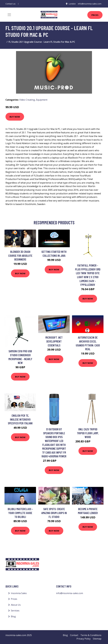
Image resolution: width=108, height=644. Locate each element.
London (72, 4)
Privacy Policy (84, 639)
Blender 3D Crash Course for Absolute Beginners (20, 255)
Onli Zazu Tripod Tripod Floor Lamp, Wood (88, 433)
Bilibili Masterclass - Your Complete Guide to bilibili (20, 513)
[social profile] (18, 4)
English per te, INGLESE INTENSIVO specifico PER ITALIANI (20, 419)
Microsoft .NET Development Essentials (54, 341)
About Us (16, 605)
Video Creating (27, 100)
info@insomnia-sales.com (90, 4)
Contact (74, 635)
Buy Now (15, 117)
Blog (13, 616)
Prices (95, 15)
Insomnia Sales (19, 593)
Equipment (42, 100)
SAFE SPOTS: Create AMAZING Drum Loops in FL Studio (54, 513)
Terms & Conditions (91, 635)
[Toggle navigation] (9, 15)
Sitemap (97, 639)
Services (15, 611)
